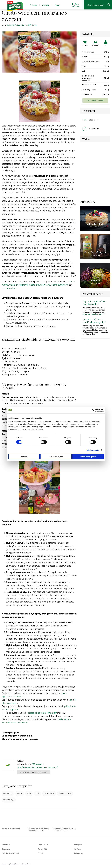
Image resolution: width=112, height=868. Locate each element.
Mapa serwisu (43, 845)
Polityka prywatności (10, 853)
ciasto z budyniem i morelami (43, 713)
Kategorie (78, 845)
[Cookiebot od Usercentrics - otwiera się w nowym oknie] (94, 410)
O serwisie (6, 845)
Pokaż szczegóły (93, 450)
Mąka (29, 794)
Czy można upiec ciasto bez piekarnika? (94, 303)
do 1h (37, 794)
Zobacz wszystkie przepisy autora (34, 772)
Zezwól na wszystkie (88, 457)
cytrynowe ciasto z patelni (94, 314)
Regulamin (6, 849)
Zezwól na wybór (56, 457)
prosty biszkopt (9, 288)
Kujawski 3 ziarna (14, 25)
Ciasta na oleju (9, 800)
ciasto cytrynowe (60, 285)
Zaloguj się (79, 853)
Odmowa (24, 457)
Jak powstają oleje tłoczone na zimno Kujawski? (64, 830)
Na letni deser (49, 794)
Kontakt (77, 849)
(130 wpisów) (37, 764)
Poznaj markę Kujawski (11, 829)
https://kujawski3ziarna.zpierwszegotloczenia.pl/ (37, 767)
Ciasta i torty (8, 794)
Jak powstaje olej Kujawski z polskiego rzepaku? (38, 830)
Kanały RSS (42, 849)
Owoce (20, 794)
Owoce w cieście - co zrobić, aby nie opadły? (94, 321)
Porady (41, 853)
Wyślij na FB (91, 129)
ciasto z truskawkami (40, 285)
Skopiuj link (90, 120)
